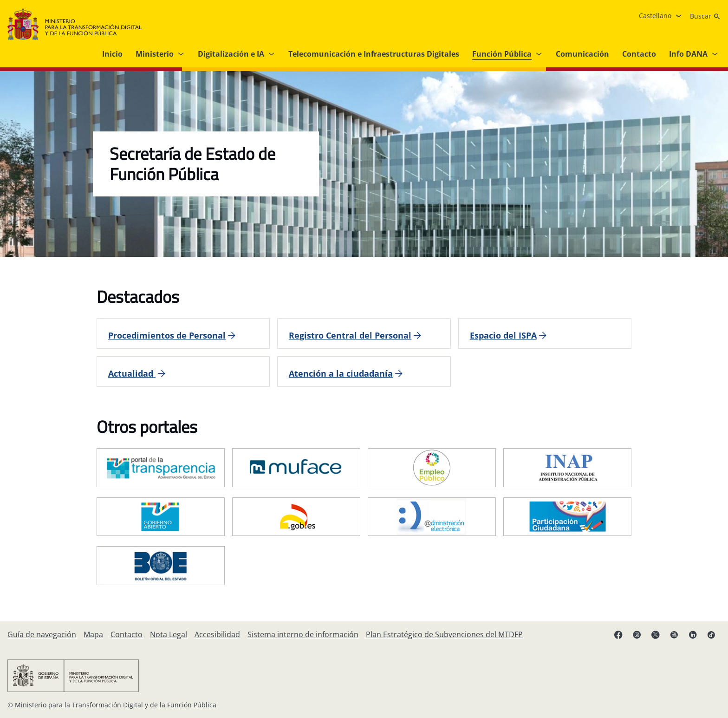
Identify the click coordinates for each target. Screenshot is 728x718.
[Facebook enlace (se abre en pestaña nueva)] (618, 634)
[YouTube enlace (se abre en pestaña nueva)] (674, 634)
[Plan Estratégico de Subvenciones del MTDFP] (444, 634)
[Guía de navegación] (42, 634)
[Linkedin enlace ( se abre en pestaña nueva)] (693, 634)
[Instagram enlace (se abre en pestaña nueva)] (637, 634)
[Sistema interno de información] (303, 634)
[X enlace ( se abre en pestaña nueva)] (656, 634)
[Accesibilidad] (217, 634)
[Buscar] (705, 16)
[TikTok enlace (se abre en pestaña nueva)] (711, 634)
